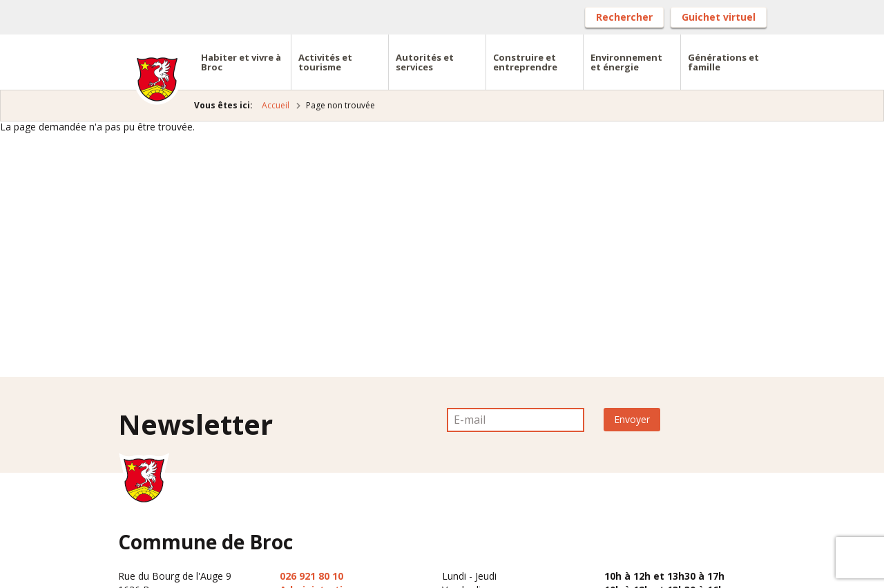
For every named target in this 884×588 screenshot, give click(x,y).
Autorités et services (425, 62)
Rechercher (624, 17)
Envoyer (632, 419)
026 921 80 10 (311, 576)
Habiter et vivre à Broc (241, 62)
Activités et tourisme (325, 62)
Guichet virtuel (719, 17)
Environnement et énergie (626, 62)
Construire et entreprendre (525, 62)
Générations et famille (723, 62)
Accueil (276, 105)
